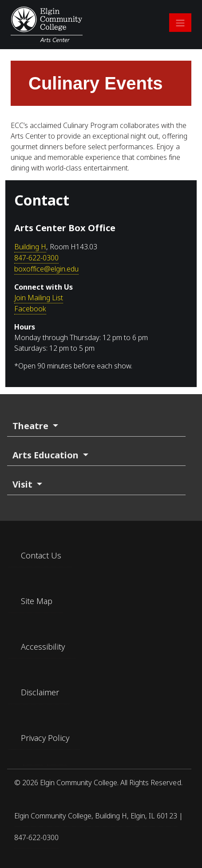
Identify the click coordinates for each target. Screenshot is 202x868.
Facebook (30, 309)
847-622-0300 (36, 258)
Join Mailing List (39, 298)
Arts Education (47, 455)
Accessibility (43, 647)
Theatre (32, 426)
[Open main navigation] (180, 23)
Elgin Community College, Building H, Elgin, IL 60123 (96, 816)
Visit (24, 484)
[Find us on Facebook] (33, 761)
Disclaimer (40, 692)
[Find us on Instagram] (57, 761)
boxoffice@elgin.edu (46, 269)
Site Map (37, 601)
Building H (30, 247)
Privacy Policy (45, 738)
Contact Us (41, 555)
